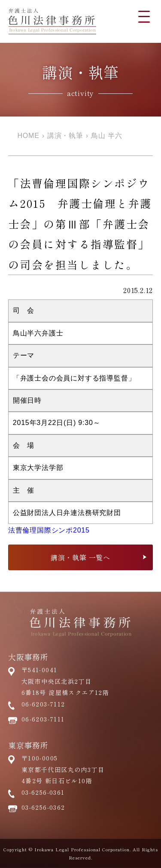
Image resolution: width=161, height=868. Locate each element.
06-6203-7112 (43, 704)
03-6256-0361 (43, 792)
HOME (29, 136)
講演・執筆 (65, 136)
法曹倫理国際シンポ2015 (49, 530)
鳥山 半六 (106, 136)
